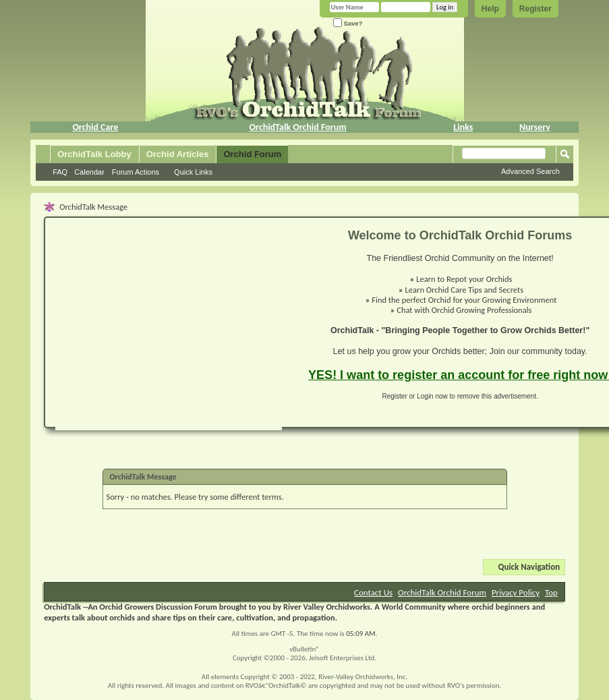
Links (463, 127)
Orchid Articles (178, 154)
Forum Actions (136, 172)
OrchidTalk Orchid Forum (298, 127)
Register (535, 9)
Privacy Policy (516, 592)
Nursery (535, 127)
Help (490, 9)
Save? (348, 23)
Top (551, 592)
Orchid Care (95, 127)
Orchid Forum (252, 154)
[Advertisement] (147, 329)
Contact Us (373, 592)
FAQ (60, 172)
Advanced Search (530, 171)
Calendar (89, 172)
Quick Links (193, 172)
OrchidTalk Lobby (94, 154)
